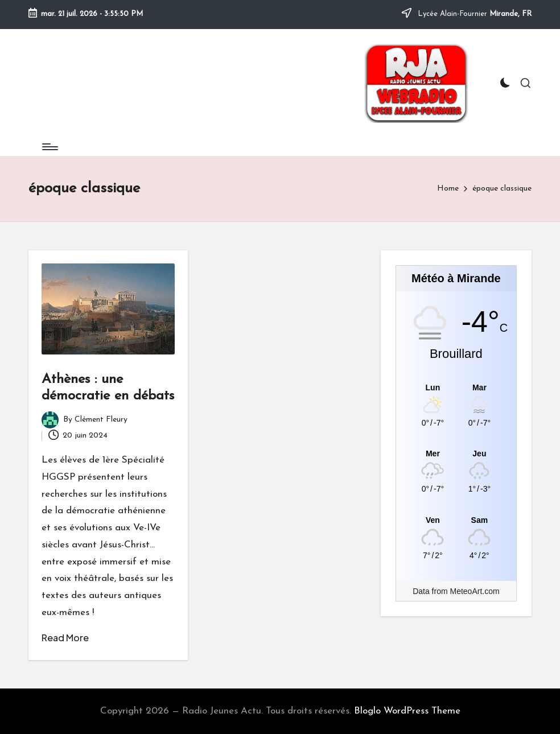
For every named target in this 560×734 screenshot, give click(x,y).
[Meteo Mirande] (456, 387)
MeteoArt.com (475, 591)
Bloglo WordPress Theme (407, 711)
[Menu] (49, 147)
